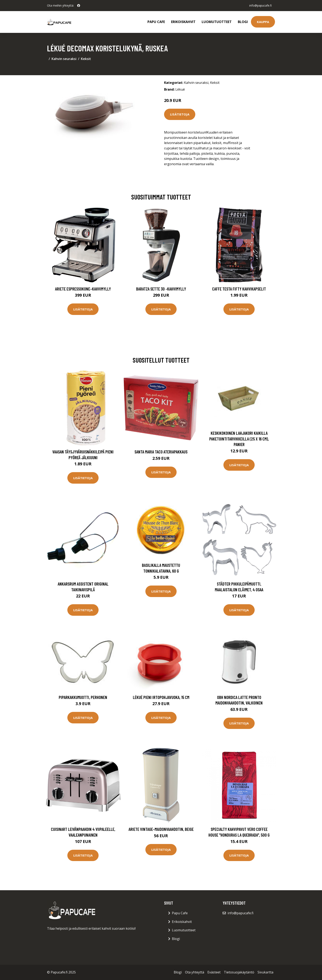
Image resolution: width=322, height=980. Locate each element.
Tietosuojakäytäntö (239, 972)
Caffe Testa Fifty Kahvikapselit (239, 289)
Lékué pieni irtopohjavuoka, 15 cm (161, 697)
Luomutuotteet (217, 22)
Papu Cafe (156, 22)
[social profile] (79, 6)
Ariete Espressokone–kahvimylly (83, 289)
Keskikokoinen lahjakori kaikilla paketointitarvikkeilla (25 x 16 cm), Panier (239, 439)
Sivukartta (265, 972)
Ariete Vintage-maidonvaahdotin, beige (161, 829)
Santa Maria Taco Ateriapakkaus (161, 452)
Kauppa (263, 22)
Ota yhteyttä (195, 972)
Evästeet (214, 972)
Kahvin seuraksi (64, 59)
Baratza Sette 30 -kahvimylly (161, 289)
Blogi (243, 22)
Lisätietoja (180, 114)
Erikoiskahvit (183, 22)
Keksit (86, 59)
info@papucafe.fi (260, 5)
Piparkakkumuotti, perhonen (83, 697)
